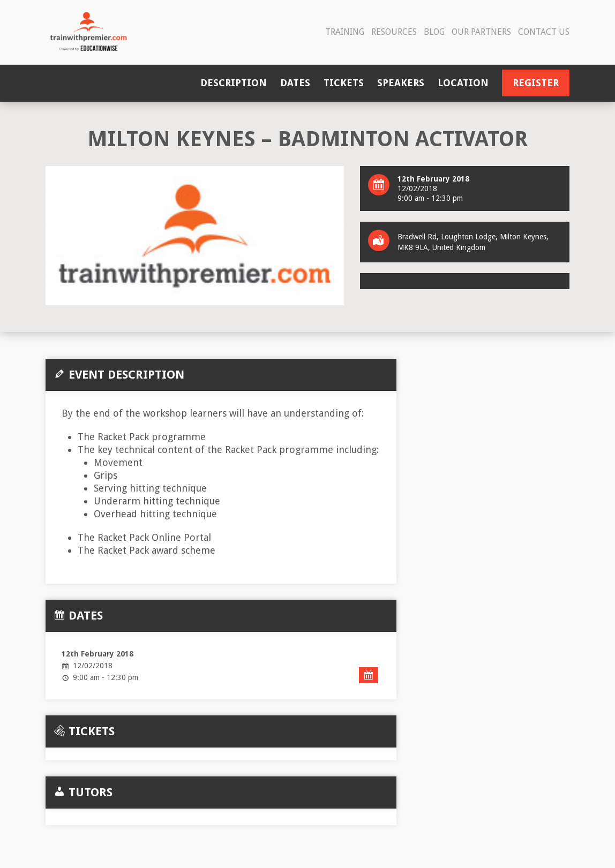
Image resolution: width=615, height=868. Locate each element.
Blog (434, 32)
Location (463, 83)
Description (234, 83)
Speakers (401, 83)
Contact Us (544, 32)
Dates (295, 83)
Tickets (344, 83)
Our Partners (481, 32)
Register (536, 83)
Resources (394, 32)
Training (345, 32)
